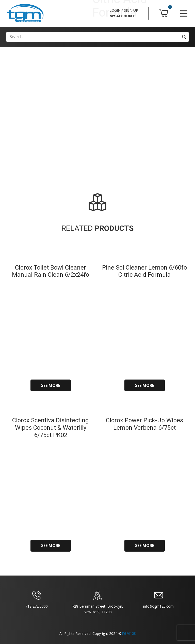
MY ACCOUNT (122, 16)
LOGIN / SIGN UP (124, 10)
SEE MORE (51, 385)
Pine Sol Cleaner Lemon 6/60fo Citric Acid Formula (144, 271)
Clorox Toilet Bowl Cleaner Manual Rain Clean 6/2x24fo (51, 271)
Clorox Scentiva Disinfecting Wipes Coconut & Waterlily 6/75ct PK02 (51, 428)
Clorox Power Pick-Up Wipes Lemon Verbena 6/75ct (144, 424)
